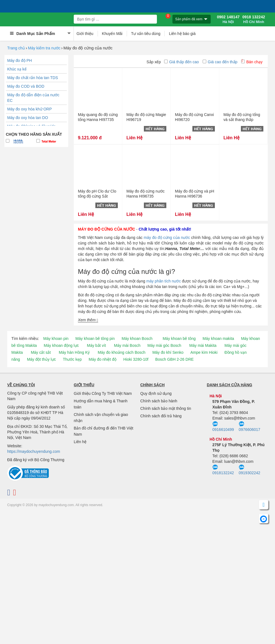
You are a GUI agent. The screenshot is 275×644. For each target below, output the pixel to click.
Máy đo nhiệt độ (103, 359)
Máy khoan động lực (61, 345)
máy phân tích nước (164, 281)
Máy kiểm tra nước (44, 48)
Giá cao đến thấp (220, 62)
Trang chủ (16, 48)
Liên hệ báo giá (182, 34)
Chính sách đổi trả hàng (161, 416)
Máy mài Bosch (127, 345)
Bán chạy (252, 62)
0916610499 (223, 426)
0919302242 (249, 470)
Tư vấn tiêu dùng (146, 34)
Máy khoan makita (218, 339)
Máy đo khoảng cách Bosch (121, 352)
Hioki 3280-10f (136, 359)
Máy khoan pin (56, 339)
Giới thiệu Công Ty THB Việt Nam (103, 393)
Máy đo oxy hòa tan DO (28, 118)
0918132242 (223, 470)
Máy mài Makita (203, 345)
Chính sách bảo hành (159, 401)
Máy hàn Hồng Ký (74, 352)
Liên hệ (80, 442)
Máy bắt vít (96, 345)
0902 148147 (228, 19)
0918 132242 (254, 19)
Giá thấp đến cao (181, 62)
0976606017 (249, 426)
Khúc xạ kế (17, 69)
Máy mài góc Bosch (164, 345)
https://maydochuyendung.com (34, 451)
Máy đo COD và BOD (26, 86)
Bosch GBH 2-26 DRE (175, 359)
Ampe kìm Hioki (204, 352)
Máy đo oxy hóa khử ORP (30, 109)
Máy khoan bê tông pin (95, 339)
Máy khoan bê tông (179, 339)
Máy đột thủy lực (41, 359)
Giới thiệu (85, 34)
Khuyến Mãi (112, 34)
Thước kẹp (72, 359)
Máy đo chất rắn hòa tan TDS (33, 78)
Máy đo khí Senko (168, 352)
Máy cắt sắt (41, 352)
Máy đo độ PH (20, 60)
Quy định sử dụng (156, 393)
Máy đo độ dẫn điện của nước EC (33, 98)
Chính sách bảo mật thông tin (166, 408)
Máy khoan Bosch (137, 339)
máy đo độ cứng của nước (167, 238)
